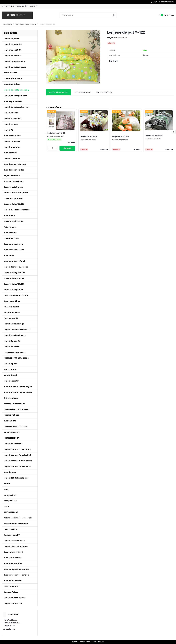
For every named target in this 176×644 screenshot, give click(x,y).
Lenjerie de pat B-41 (121, 136)
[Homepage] (2, 6)
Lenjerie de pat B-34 (154, 136)
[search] (114, 16)
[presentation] (47, 132)
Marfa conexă (104, 92)
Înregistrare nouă (168, 2)
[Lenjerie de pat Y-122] (73, 57)
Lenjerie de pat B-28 (89, 136)
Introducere (7, 24)
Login (155, 2)
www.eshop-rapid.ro (95, 642)
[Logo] (17, 15)
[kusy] (53, 148)
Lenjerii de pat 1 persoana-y (26, 24)
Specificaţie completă (58, 92)
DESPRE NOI (10, 6)
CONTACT (33, 6)
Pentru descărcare (82, 92)
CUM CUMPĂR (22, 6)
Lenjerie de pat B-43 (56, 133)
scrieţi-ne (11, 629)
